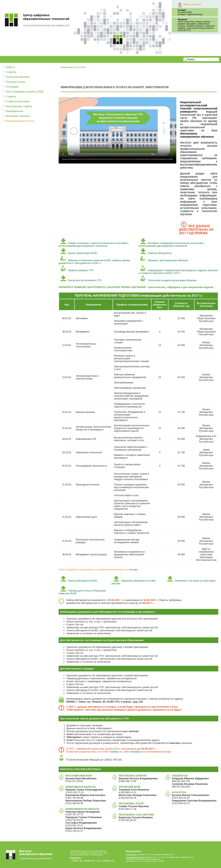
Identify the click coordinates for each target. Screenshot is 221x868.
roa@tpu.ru (116, 752)
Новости (10, 67)
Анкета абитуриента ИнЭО (79, 581)
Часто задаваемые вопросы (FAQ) (25, 92)
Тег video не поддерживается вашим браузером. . (117, 130)
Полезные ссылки (16, 82)
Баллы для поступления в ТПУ (81, 280)
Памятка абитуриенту (156, 253)
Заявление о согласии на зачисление (191, 581)
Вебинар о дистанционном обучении (164, 260)
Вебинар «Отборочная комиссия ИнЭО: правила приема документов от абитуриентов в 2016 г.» (94, 262)
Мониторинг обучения (18, 116)
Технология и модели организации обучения (168, 280)
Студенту (11, 97)
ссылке (133, 569)
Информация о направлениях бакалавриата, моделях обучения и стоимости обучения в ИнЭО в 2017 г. (178, 272)
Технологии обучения (18, 77)
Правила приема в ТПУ (77, 270)
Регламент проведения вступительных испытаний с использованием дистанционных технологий (171, 245)
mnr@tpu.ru (137, 752)
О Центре (11, 72)
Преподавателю (15, 111)
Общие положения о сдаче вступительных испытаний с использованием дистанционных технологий (94, 245)
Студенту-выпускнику (18, 101)
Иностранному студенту (19, 106)
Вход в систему (192, 4)
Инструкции (12, 87)
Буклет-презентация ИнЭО (79, 253)
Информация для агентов (20, 121)
